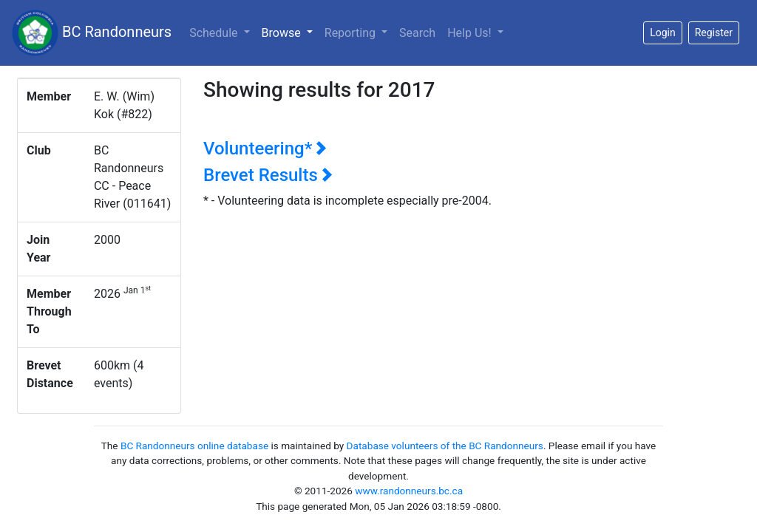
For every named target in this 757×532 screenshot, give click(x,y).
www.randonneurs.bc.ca (409, 491)
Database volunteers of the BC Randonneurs (445, 446)
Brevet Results (268, 175)
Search (417, 33)
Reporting (352, 33)
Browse (290, 32)
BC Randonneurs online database (194, 446)
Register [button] (714, 33)
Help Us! (471, 33)
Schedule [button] (215, 33)
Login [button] (663, 33)
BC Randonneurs (92, 33)
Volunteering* (265, 149)
